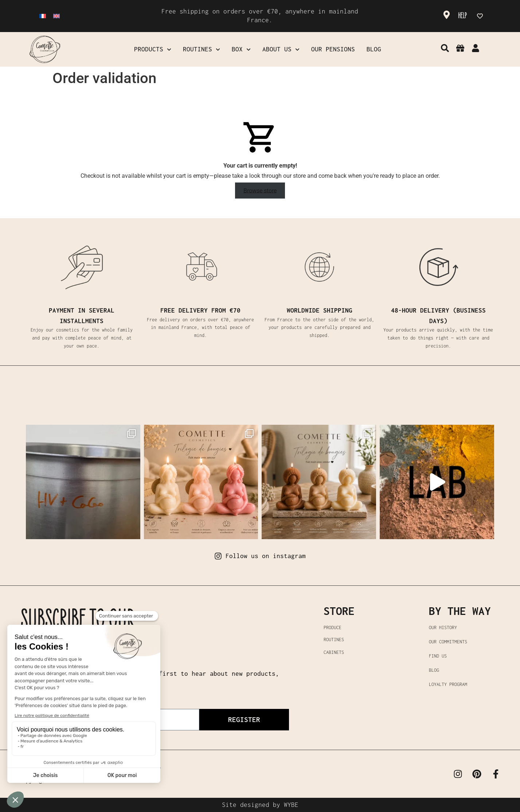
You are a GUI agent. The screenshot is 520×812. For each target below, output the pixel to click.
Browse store (260, 190)
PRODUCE (333, 627)
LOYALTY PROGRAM (448, 684)
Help (462, 16)
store (339, 611)
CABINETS (334, 652)
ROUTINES (334, 640)
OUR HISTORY (443, 627)
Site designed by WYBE (260, 805)
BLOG (434, 670)
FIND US (438, 656)
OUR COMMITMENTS (448, 642)
